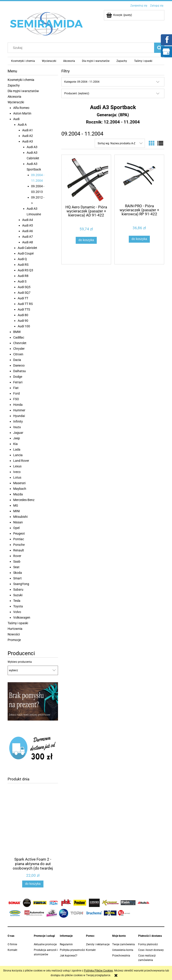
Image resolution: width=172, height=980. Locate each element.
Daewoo (19, 365)
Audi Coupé (26, 253)
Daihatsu (19, 371)
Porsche (19, 545)
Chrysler (19, 349)
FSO (16, 399)
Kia (15, 444)
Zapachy (14, 85)
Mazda (18, 494)
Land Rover (21, 461)
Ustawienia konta (123, 950)
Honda (18, 405)
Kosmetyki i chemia (21, 80)
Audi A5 (28, 225)
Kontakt (12, 950)
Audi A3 (28, 141)
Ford (16, 393)
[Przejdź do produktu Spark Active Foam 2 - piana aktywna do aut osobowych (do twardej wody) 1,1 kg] (33, 830)
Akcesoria (14, 97)
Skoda (18, 573)
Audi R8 (23, 276)
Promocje (14, 640)
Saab (17, 561)
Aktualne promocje (45, 944)
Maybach (20, 489)
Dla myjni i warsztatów (23, 91)
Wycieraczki (16, 102)
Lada (17, 449)
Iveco (17, 472)
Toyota (18, 606)
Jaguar (18, 433)
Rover (17, 556)
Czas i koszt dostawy (151, 950)
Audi (16, 119)
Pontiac (19, 539)
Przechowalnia (121, 956)
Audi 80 (23, 315)
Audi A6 (28, 231)
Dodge (18, 377)
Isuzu (17, 427)
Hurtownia (15, 629)
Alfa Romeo (21, 108)
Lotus (17, 477)
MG (16, 505)
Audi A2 (28, 136)
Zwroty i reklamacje (98, 944)
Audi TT (23, 298)
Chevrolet (20, 343)
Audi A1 (28, 130)
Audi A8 (28, 242)
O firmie (12, 944)
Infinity (18, 421)
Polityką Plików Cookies (98, 971)
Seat (16, 567)
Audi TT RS (25, 304)
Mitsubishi (20, 517)
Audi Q (22, 259)
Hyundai (19, 416)
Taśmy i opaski (18, 623)
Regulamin (66, 944)
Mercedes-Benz (24, 500)
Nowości (14, 634)
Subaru (18, 589)
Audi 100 (24, 326)
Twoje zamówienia (124, 944)
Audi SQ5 (24, 287)
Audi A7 (28, 237)
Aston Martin (22, 113)
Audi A (22, 125)
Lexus (17, 466)
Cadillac (19, 337)
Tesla (17, 601)
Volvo (17, 612)
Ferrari (18, 382)
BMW (17, 332)
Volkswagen (22, 617)
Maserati (19, 483)
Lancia (18, 455)
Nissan (18, 522)
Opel (16, 528)
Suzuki (18, 595)
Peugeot (19, 533)
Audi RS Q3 (25, 270)
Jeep (17, 438)
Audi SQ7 (24, 293)
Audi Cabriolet (27, 248)
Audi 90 (23, 321)
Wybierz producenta (20, 662)
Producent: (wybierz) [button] (77, 93)
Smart (17, 578)
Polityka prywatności (72, 950)
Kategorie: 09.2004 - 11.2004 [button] (82, 82)
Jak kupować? (69, 956)
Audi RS (23, 265)
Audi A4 (28, 220)
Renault (19, 550)
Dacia (17, 360)
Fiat (16, 388)
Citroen (18, 354)
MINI (17, 511)
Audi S (22, 281)
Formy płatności (148, 944)
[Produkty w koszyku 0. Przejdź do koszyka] (119, 15)
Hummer (19, 410)
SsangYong (21, 584)
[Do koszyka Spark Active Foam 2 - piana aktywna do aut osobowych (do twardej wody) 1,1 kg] (33, 884)
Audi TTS (24, 309)
